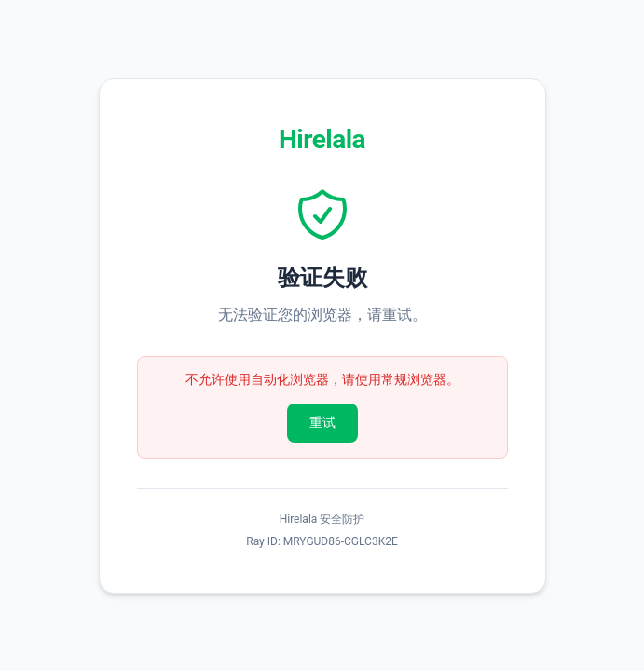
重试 (322, 422)
